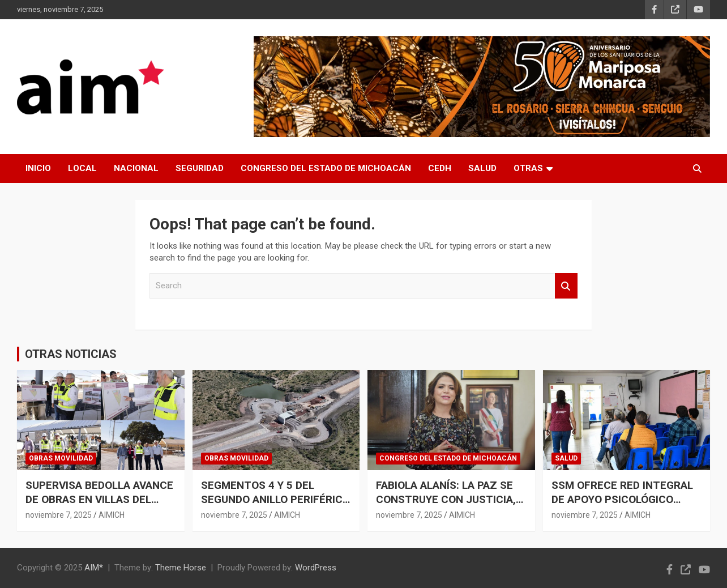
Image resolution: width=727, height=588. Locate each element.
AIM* (94, 568)
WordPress (316, 568)
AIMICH (112, 515)
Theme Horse (181, 568)
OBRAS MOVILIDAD (61, 458)
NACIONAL (136, 168)
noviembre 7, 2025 (59, 515)
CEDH (440, 168)
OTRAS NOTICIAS (71, 354)
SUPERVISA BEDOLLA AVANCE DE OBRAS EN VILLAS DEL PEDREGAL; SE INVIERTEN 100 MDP (100, 506)
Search (566, 286)
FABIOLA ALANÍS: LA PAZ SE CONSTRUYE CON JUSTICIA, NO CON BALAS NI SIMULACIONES (446, 506)
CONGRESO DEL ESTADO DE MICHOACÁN (326, 168)
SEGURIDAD (200, 168)
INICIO (38, 168)
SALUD (482, 168)
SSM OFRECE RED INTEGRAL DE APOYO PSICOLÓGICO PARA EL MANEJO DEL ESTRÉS (622, 506)
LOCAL (82, 168)
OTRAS (528, 168)
